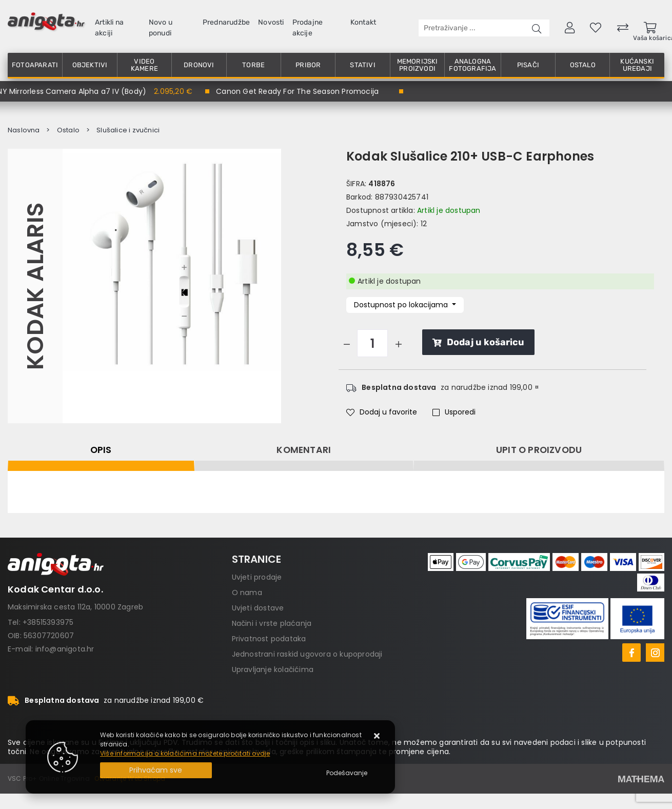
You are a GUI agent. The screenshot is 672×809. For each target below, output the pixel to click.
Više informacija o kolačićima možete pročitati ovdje (185, 753)
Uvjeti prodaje (257, 577)
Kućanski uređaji (637, 65)
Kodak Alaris (35, 286)
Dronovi (199, 65)
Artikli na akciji (109, 28)
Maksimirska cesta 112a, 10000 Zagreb (75, 607)
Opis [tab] (101, 450)
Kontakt (363, 22)
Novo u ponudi (161, 28)
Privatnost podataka (269, 639)
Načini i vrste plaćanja (272, 623)
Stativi (362, 65)
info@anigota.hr (65, 649)
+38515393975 (48, 622)
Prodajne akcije (308, 28)
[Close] (156, 770)
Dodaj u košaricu (478, 342)
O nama (247, 593)
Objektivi (90, 65)
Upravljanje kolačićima (273, 669)
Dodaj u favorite (382, 412)
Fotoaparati (35, 65)
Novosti (271, 22)
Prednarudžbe (226, 22)
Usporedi (454, 412)
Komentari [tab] (304, 450)
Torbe (253, 65)
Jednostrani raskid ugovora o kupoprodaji (307, 654)
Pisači (528, 65)
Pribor (308, 65)
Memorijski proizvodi (418, 65)
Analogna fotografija (472, 65)
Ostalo (583, 65)
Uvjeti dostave (258, 608)
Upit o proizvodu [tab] (539, 450)
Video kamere (144, 65)
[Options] (347, 773)
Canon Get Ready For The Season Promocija (297, 91)
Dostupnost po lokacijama (402, 305)
